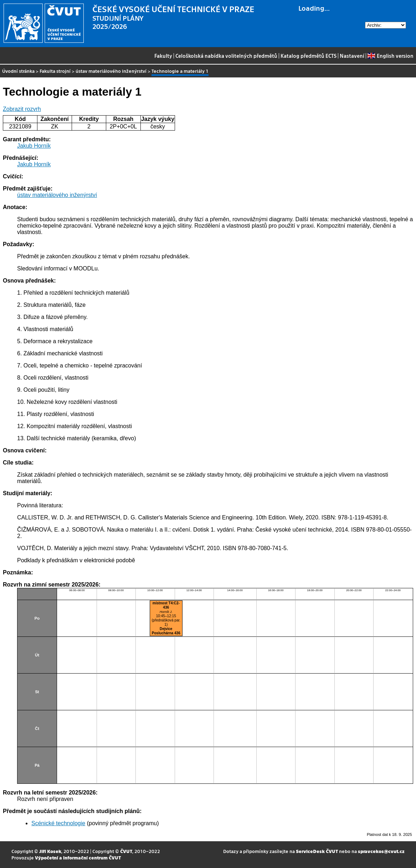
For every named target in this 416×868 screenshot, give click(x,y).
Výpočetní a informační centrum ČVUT (78, 857)
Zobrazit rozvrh (22, 109)
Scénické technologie (58, 823)
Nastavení (352, 56)
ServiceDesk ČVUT (317, 851)
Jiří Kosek (50, 851)
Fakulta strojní (55, 71)
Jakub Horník (34, 146)
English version (390, 56)
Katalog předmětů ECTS (309, 56)
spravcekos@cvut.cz (381, 851)
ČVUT (126, 851)
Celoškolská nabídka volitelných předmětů (226, 56)
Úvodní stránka (18, 71)
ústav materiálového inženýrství (111, 71)
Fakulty (163, 56)
